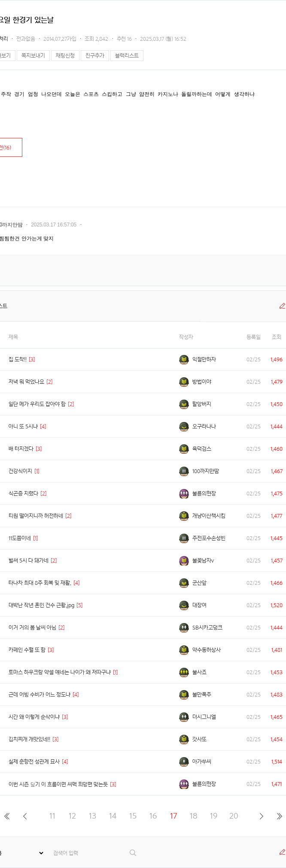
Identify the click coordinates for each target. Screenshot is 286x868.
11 (52, 816)
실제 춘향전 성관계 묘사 (34, 762)
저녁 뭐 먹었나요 (26, 382)
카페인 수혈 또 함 (27, 650)
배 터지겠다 (21, 449)
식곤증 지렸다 (23, 494)
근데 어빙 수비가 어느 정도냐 (40, 695)
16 (153, 816)
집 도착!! (18, 359)
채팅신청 (65, 56)
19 (214, 816)
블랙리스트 (127, 56)
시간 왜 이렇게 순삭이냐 (34, 717)
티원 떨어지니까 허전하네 (36, 516)
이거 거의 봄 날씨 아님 (32, 628)
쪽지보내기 (33, 56)
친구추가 (95, 56)
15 (133, 816)
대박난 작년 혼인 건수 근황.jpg (41, 605)
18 (194, 816)
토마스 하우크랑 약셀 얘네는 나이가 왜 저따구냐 (60, 672)
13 (93, 816)
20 (234, 816)
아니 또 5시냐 (23, 426)
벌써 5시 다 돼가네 (29, 561)
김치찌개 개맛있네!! (29, 739)
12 (72, 816)
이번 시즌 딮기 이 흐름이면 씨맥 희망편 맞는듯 (58, 784)
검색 (133, 853)
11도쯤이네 (20, 538)
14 (113, 816)
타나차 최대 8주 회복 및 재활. (40, 583)
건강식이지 (20, 471)
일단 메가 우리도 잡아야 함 (37, 404)
